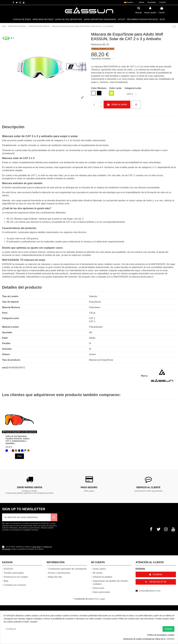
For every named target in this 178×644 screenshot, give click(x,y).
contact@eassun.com (150, 591)
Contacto (163, 2)
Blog (6, 581)
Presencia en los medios (16, 577)
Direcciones (99, 588)
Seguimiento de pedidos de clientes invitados (110, 582)
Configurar (11, 629)
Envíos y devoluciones (59, 573)
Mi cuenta (98, 573)
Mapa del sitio (55, 577)
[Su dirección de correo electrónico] (26, 517)
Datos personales (101, 592)
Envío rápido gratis (30, 487)
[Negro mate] (19, 451)
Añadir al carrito (117, 104)
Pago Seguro (89, 487)
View (19, 456)
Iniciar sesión (99, 569)
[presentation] (25, 538)
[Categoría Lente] (131, 94)
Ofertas (142, 2)
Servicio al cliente (148, 487)
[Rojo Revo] (13, 451)
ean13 (5, 368)
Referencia (96, 45)
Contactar (156, 574)
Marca (144, 376)
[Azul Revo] (7, 451)
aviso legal (37, 547)
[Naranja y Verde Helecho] (29, 451)
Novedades (152, 2)
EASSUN (8, 569)
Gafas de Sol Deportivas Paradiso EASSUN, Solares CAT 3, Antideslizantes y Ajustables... (18, 440)
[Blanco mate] (10, 451)
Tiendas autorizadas (14, 573)
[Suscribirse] (54, 517)
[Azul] (22, 451)
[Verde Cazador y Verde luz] (25, 451)
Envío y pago (99, 599)
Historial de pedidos (103, 577)
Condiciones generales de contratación (68, 569)
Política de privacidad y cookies (161, 635)
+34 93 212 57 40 (156, 582)
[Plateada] (16, 451)
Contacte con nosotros (15, 585)
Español (130, 2)
